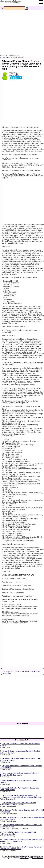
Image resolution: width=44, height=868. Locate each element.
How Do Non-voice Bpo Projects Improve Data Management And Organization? (18, 804)
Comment (11, 75)
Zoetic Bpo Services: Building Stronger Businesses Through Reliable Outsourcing (19, 774)
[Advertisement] (21, 30)
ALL (1, 57)
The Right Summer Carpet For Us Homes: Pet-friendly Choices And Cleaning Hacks (21, 848)
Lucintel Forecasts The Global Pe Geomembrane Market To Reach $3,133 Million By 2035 (22, 840)
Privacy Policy (24, 858)
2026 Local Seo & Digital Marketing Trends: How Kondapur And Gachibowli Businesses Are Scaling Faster (21, 796)
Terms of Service (38, 858)
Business (9, 57)
